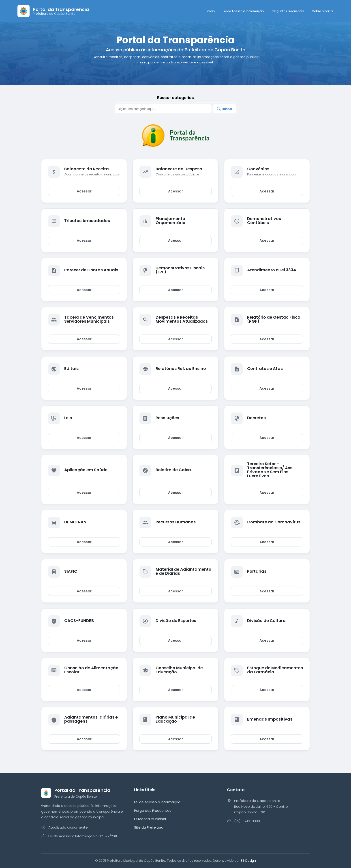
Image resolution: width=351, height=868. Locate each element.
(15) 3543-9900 (247, 821)
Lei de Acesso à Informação (243, 11)
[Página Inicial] (53, 11)
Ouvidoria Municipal (150, 819)
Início (211, 11)
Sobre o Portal (323, 11)
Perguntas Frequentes (288, 11)
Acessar (84, 191)
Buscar (225, 109)
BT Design (248, 861)
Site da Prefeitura (149, 827)
